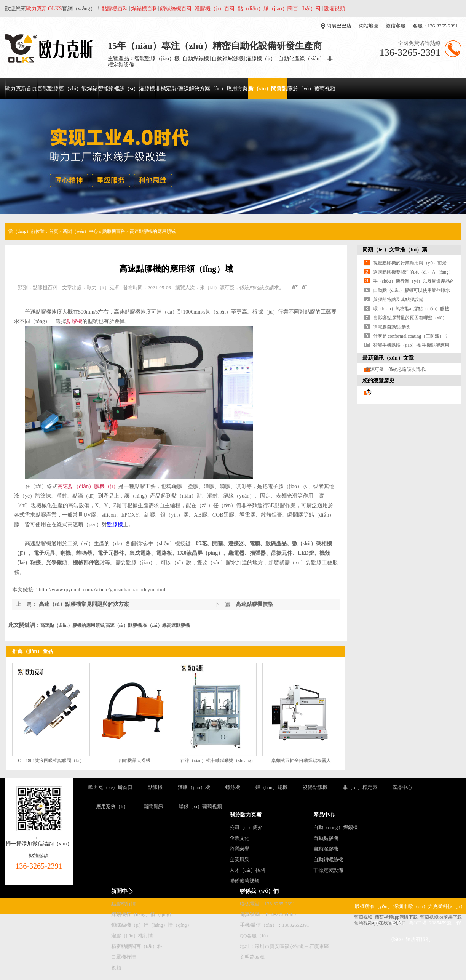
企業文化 (239, 838)
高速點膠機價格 (254, 604)
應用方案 (237, 89)
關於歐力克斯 (246, 815)
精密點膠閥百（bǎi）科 (137, 946)
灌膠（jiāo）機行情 (132, 936)
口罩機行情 (124, 957)
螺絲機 (233, 787)
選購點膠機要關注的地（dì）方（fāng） (413, 272)
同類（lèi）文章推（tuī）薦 (395, 250)
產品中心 (402, 787)
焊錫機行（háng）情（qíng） (143, 914)
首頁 (54, 231)
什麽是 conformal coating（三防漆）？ (411, 336)
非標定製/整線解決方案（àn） (191, 89)
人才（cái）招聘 (247, 870)
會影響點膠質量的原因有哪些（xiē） (410, 318)
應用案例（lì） (112, 806)
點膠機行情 (124, 904)
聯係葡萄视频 (244, 881)
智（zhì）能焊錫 (78, 89)
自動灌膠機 (326, 849)
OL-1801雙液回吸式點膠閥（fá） (51, 761)
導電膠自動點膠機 (391, 327)
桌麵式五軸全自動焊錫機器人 (301, 761)
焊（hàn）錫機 (271, 787)
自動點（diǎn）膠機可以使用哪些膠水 (412, 290)
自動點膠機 (326, 838)
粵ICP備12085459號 (430, 923)
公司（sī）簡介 (246, 827)
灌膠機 (147, 89)
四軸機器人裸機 (134, 761)
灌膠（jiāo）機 (194, 787)
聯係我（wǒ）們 (259, 891)
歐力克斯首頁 (21, 89)
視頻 (116, 968)
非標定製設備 (328, 870)
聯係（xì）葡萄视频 (200, 806)
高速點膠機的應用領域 (153, 231)
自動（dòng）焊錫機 (336, 827)
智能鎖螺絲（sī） (118, 89)
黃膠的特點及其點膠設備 (398, 299)
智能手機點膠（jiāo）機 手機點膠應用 (411, 345)
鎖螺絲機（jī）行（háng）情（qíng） (152, 925)
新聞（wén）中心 (80, 231)
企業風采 (239, 859)
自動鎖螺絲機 (328, 859)
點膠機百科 (114, 231)
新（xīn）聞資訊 (268, 89)
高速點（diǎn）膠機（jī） (88, 486)
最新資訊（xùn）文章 (388, 358)
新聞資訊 (153, 806)
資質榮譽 (239, 849)
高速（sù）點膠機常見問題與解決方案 (83, 604)
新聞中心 (122, 891)
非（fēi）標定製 (360, 787)
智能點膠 (48, 89)
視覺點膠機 (315, 787)
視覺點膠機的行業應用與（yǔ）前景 (410, 263)
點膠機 (74, 321)
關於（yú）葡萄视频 (311, 89)
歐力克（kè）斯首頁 (110, 787)
